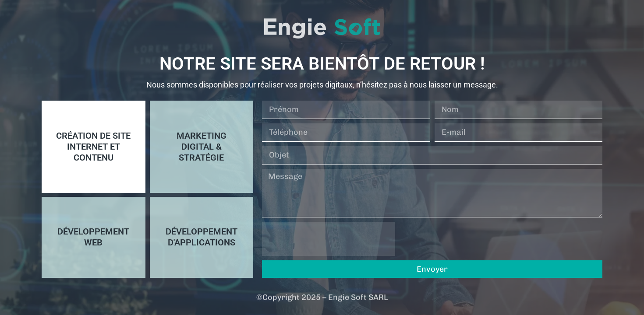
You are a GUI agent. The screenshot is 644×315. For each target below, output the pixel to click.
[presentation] (329, 239)
